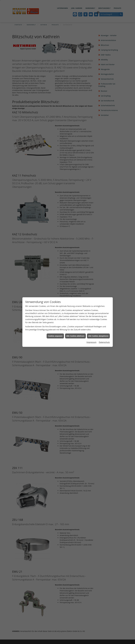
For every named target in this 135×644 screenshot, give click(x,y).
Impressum (91, 321)
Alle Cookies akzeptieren (98, 315)
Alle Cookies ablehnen (75, 315)
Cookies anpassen (55, 315)
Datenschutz (104, 321)
